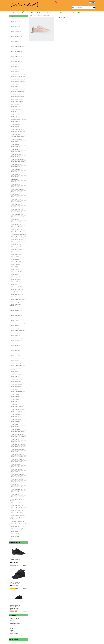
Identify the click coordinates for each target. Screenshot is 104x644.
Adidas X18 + (14, 442)
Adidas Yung (14, 219)
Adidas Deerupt (15, 54)
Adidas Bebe (14, 325)
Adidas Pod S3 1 (76, 13)
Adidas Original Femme (17, 407)
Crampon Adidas (15, 104)
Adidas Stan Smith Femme (17, 97)
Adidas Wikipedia (15, 534)
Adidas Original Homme (17, 497)
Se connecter (68, 2)
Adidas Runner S (15, 202)
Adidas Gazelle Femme (17, 102)
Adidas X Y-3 (14, 269)
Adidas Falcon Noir (16, 387)
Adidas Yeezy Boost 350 (17, 77)
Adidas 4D (14, 372)
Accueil (12, 13)
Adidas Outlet (14, 84)
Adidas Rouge (15, 539)
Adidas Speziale (15, 429)
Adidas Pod (14, 417)
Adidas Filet (14, 389)
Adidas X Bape (15, 503)
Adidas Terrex (14, 94)
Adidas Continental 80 (16, 47)
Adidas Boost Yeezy (16, 294)
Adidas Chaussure (16, 57)
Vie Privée (12, 621)
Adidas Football (15, 224)
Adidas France (15, 346)
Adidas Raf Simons (16, 192)
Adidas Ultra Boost (16, 59)
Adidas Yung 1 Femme (17, 479)
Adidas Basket (15, 184)
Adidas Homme (15, 122)
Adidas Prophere (15, 164)
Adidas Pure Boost (16, 487)
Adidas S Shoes (15, 262)
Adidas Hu (14, 284)
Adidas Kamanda (15, 492)
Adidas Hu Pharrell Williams (18, 508)
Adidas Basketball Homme (17, 457)
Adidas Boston (15, 452)
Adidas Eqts (14, 67)
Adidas (35, 15)
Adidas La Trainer (15, 310)
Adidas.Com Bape (15, 513)
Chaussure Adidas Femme (17, 119)
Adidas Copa (14, 494)
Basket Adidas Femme (16, 52)
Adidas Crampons (15, 308)
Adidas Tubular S (15, 149)
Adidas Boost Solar (16, 374)
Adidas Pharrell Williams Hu (18, 524)
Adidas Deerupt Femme (17, 379)
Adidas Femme (15, 39)
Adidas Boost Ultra (16, 62)
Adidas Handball (15, 399)
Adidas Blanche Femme (17, 462)
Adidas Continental (16, 109)
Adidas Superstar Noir (16, 526)
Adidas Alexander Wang (17, 232)
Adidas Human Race (16, 214)
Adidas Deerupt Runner (17, 189)
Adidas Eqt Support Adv (17, 302)
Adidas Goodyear (15, 394)
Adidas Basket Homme (17, 459)
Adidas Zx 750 (15, 336)
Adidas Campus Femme (17, 366)
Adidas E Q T (14, 114)
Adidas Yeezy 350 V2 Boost (18, 323)
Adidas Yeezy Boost (16, 289)
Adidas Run (14, 172)
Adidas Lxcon (14, 351)
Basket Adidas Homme (17, 99)
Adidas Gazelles (15, 32)
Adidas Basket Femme (17, 239)
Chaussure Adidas (15, 34)
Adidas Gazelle (15, 29)
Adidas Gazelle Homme (17, 129)
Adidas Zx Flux (15, 157)
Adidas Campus (15, 134)
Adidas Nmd (63, 13)
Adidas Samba (15, 72)
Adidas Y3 (14, 267)
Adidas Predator (15, 124)
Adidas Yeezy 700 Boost (17, 444)
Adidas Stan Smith (36, 13)
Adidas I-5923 (14, 177)
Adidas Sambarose (16, 477)
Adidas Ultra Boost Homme (18, 437)
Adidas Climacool (15, 297)
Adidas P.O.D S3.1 (16, 412)
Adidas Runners (15, 422)
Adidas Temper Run (16, 531)
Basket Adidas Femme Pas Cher (17, 500)
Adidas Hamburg (15, 397)
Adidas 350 (40, 15)
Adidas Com (14, 377)
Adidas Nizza (14, 404)
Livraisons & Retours (15, 618)
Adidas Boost (14, 187)
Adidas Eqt (14, 112)
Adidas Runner (15, 204)
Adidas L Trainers (15, 313)
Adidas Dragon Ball (16, 152)
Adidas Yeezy (22, 13)
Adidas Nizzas (15, 472)
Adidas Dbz (14, 361)
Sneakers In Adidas (16, 212)
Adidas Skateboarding (16, 358)
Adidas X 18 (14, 439)
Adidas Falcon (15, 21)
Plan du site (12, 628)
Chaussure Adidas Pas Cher (18, 521)
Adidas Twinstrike (15, 536)
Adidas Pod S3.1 (15, 419)
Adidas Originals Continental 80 (17, 518)
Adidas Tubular (15, 147)
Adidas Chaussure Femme (17, 299)
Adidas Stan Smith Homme (18, 162)
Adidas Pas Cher (15, 279)
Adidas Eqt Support (16, 467)
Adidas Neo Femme (16, 505)
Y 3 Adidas (14, 348)
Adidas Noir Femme (16, 510)
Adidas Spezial (15, 427)
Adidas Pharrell (15, 274)
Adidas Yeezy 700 (15, 272)
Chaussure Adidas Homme (17, 137)
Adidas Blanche (15, 244)
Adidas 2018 (14, 333)
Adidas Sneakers (15, 222)
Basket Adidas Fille (16, 363)
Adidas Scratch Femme (17, 474)
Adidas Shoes (14, 259)
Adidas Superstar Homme (17, 159)
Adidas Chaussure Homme (17, 331)
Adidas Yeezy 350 (15, 227)
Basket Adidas (15, 49)
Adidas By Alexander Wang (18, 237)
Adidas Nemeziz (15, 353)
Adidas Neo (14, 197)
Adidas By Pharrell (16, 315)
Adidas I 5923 (14, 194)
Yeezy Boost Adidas (16, 292)
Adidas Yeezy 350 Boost (17, 74)
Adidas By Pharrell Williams (18, 92)
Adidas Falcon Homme (17, 249)
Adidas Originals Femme (17, 409)
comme (26, 565)
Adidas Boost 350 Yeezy (17, 132)
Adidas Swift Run (15, 318)
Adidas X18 (14, 320)
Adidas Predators (15, 144)
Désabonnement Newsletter (16, 636)
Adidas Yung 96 (15, 154)
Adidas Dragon (15, 277)
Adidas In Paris (15, 142)
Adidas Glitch (14, 117)
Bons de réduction (14, 633)
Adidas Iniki (14, 257)
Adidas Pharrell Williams (17, 89)
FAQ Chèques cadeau (15, 631)
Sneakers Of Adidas (16, 209)
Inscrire (75, 2)
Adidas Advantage (15, 338)
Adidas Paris (14, 127)
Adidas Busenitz (15, 464)
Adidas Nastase (15, 254)
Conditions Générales (15, 623)
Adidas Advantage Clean (17, 449)
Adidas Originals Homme (17, 515)
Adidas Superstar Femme (17, 82)
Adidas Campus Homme (17, 489)
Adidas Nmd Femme (16, 469)
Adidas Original (15, 87)
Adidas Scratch (15, 424)
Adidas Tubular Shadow (17, 217)
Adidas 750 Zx (15, 343)
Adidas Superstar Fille (16, 434)
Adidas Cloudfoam (16, 341)
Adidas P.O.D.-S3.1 (16, 414)
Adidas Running (15, 169)
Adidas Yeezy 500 (15, 287)
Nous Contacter (13, 626)
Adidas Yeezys (15, 27)
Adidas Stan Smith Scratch (17, 432)
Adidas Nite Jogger (16, 139)
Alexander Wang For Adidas (18, 234)
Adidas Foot (14, 252)
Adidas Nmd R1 (15, 199)
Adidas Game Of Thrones (17, 392)
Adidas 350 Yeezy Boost (17, 79)
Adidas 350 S (14, 182)
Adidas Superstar (50, 13)
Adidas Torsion (15, 264)
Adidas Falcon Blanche (17, 384)
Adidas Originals (15, 247)
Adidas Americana (15, 167)
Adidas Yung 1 (15, 44)
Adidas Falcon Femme (16, 69)
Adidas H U (14, 282)
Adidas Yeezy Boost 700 (17, 447)
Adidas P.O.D (14, 356)
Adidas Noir (14, 328)
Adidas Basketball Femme (17, 242)
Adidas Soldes (15, 174)
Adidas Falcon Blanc (16, 382)
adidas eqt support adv (19, 552)
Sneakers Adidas (15, 207)
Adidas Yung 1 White (16, 529)
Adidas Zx (14, 484)
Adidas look (14, 402)
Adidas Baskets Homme (17, 454)
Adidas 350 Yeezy (15, 229)
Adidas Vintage (15, 482)
